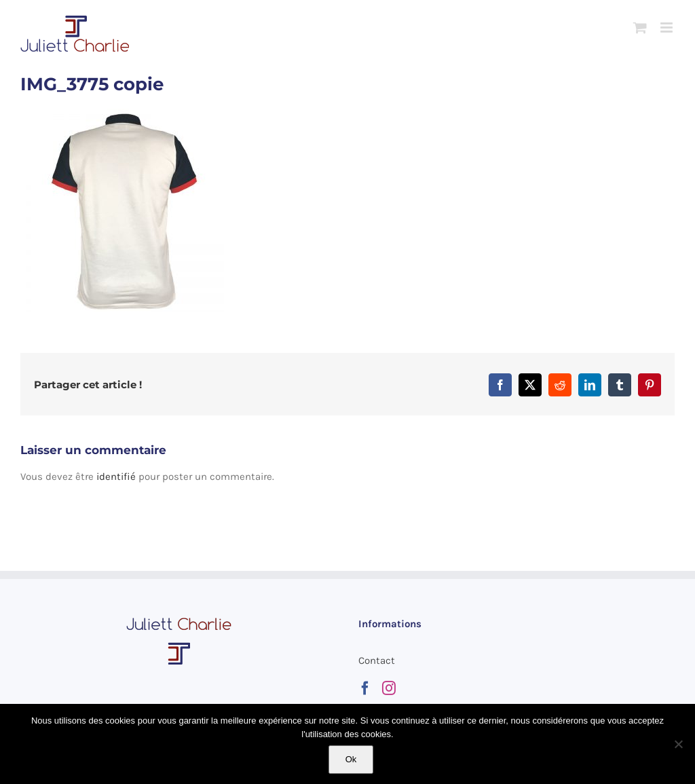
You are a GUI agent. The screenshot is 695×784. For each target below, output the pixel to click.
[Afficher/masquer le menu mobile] (668, 27)
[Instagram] (389, 688)
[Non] (678, 744)
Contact (377, 660)
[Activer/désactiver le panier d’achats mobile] (640, 27)
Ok (351, 759)
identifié (116, 477)
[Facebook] (365, 688)
